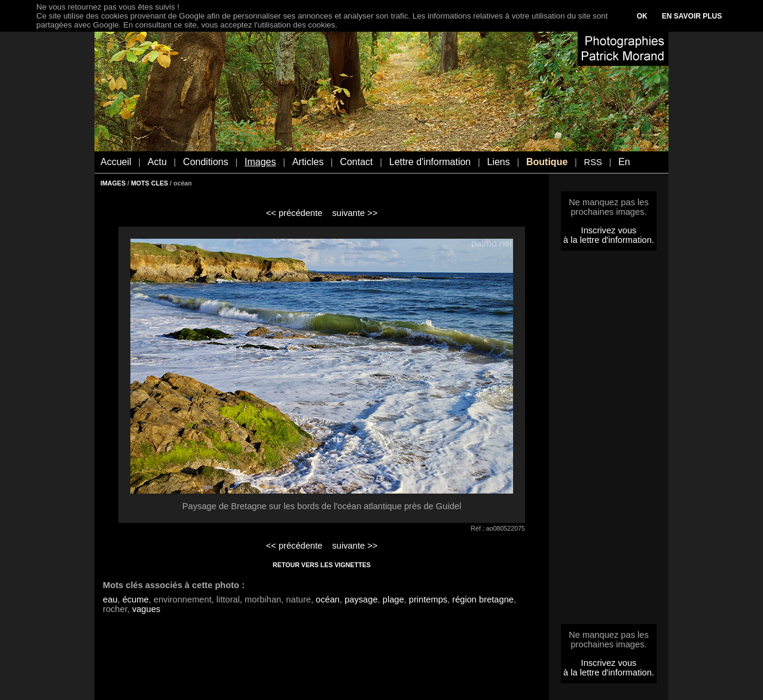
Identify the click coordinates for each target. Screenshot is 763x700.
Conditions (206, 162)
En (624, 162)
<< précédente (294, 213)
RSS (593, 162)
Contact (356, 162)
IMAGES (113, 183)
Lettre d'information (430, 162)
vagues (146, 609)
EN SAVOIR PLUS (692, 16)
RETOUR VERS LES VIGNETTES (322, 565)
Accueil (116, 162)
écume (136, 599)
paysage (361, 599)
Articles (308, 162)
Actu (157, 162)
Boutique (547, 162)
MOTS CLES (149, 183)
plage (393, 599)
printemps (428, 599)
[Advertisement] (609, 441)
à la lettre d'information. (609, 240)
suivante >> (355, 213)
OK (642, 16)
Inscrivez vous (609, 230)
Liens (498, 162)
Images (260, 162)
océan (328, 599)
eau (110, 599)
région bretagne (483, 599)
